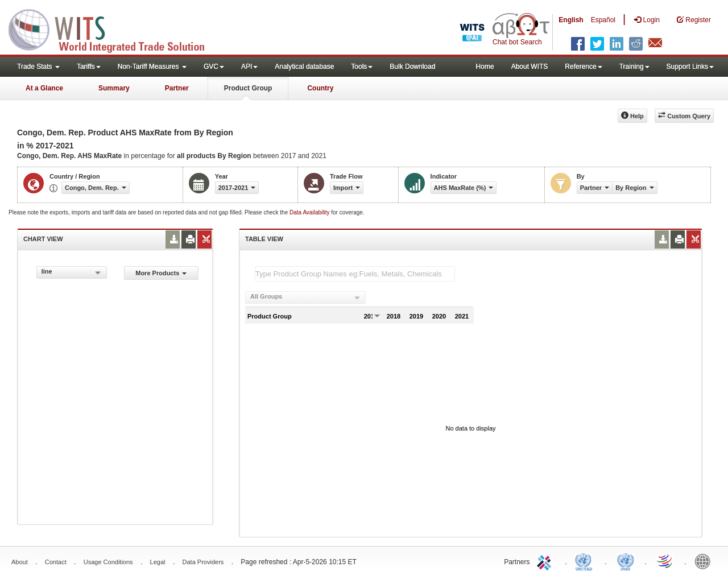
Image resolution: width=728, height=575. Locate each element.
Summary (114, 88)
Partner (177, 88)
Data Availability (310, 212)
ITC (546, 561)
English (571, 20)
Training (634, 67)
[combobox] (72, 272)
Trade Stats (38, 67)
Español (603, 20)
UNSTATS (626, 561)
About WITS (530, 67)
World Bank (705, 561)
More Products (161, 273)
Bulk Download (412, 67)
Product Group (248, 88)
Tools (362, 67)
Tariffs (89, 67)
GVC (214, 67)
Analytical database (304, 67)
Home (485, 67)
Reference (583, 67)
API (249, 67)
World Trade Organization (665, 561)
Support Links (690, 67)
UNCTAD (586, 561)
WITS (114, 28)
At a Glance (44, 88)
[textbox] (355, 274)
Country (320, 88)
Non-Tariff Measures (152, 67)
